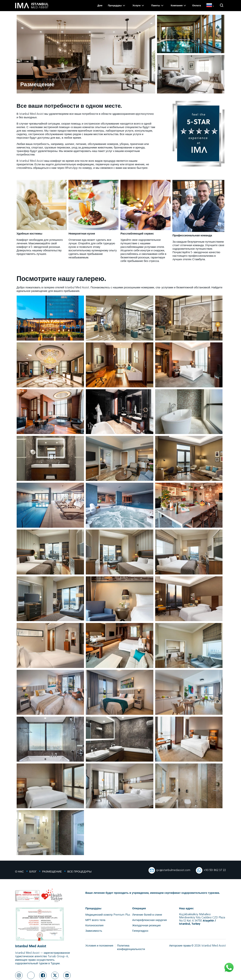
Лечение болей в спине (147, 915)
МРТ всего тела (95, 920)
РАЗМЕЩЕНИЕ (52, 872)
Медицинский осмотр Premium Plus (108, 915)
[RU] (210, 6)
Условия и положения (99, 946)
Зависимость (94, 931)
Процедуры (117, 6)
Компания (179, 6)
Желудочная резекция (146, 926)
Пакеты (158, 6)
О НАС (20, 872)
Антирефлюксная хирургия (150, 920)
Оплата (197, 6)
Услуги (138, 6)
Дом (100, 6)
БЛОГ (33, 872)
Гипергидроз (140, 931)
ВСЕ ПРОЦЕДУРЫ (79, 872)
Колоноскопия (94, 926)
